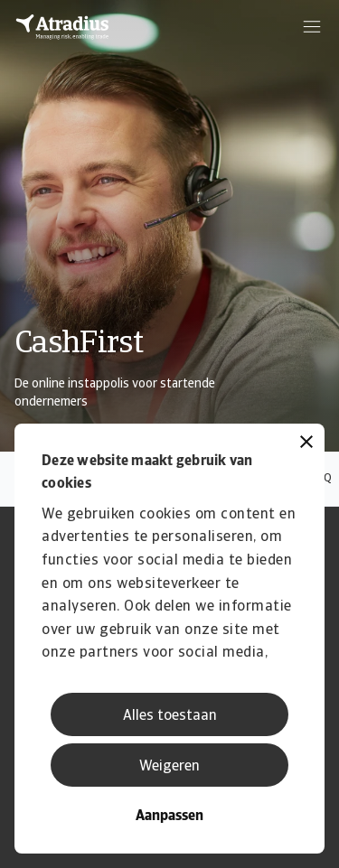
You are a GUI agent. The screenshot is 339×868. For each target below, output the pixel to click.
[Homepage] (62, 27)
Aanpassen (169, 817)
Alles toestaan (170, 716)
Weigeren (169, 767)
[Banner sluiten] (306, 444)
